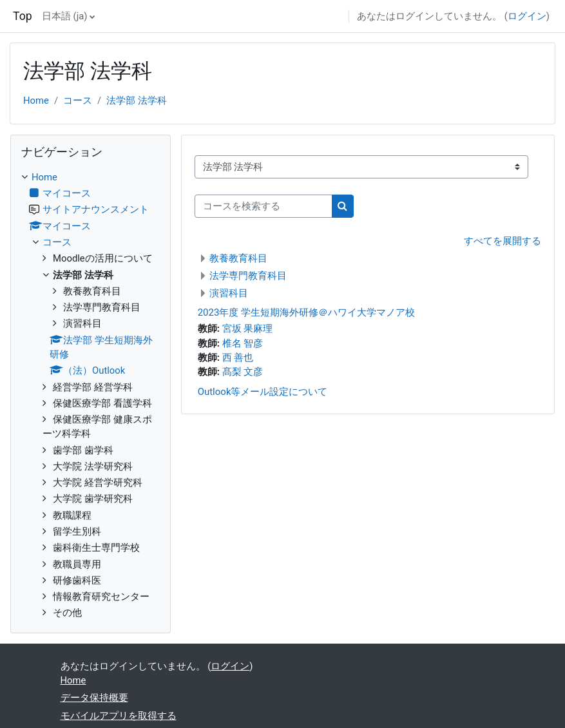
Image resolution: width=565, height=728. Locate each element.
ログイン (527, 16)
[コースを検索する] (263, 206)
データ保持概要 (94, 698)
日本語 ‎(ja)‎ (65, 16)
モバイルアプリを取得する (119, 716)
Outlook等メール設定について (263, 392)
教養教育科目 (238, 258)
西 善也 (238, 358)
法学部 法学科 (137, 101)
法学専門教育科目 (248, 276)
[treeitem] (91, 395)
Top (23, 16)
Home (36, 101)
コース (78, 101)
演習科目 (229, 293)
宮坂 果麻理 (248, 329)
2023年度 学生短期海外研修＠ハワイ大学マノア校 (306, 312)
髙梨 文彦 (243, 372)
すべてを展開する (503, 241)
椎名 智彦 (243, 343)
